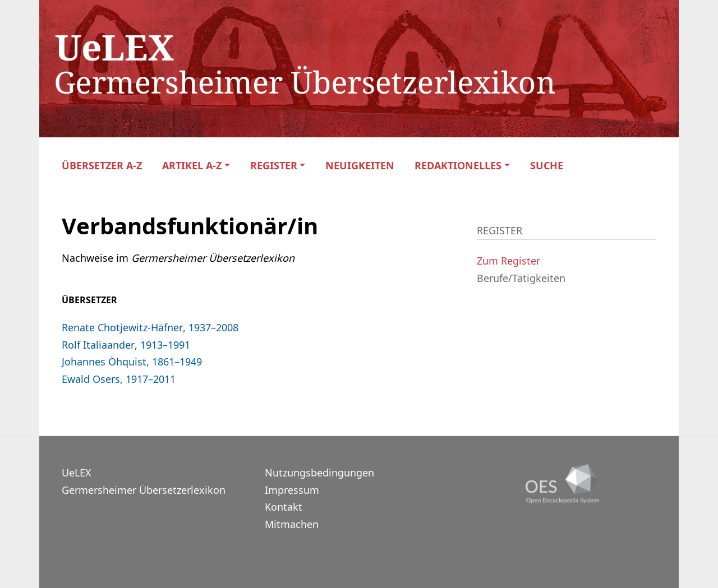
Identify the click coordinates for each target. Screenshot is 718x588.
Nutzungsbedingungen (319, 473)
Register (274, 166)
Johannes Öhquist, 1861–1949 (132, 362)
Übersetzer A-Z (102, 166)
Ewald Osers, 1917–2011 (119, 379)
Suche (547, 166)
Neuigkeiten (360, 166)
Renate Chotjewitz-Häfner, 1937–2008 (150, 327)
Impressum (292, 490)
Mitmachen (292, 524)
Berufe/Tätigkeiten (521, 278)
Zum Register (508, 261)
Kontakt (284, 507)
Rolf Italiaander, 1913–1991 (126, 345)
